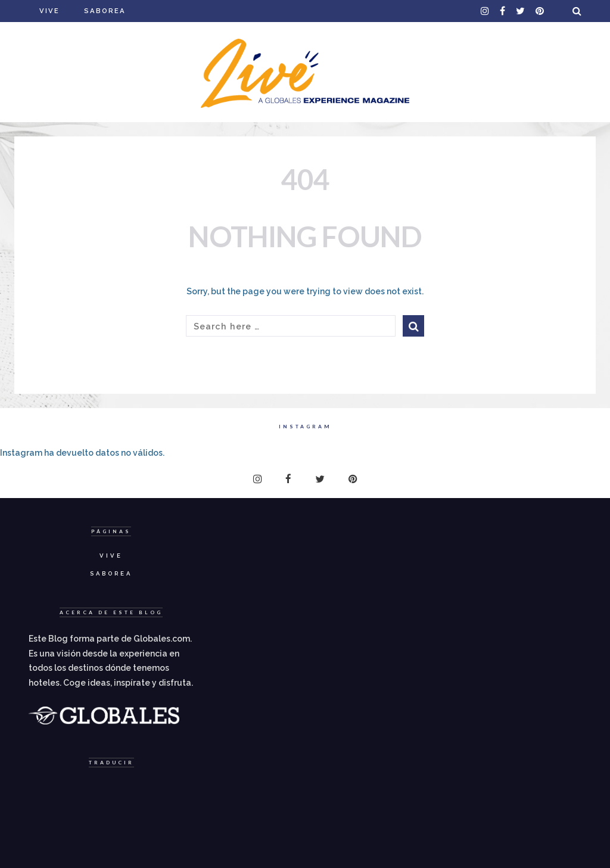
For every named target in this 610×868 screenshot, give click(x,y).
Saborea (105, 11)
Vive (49, 11)
